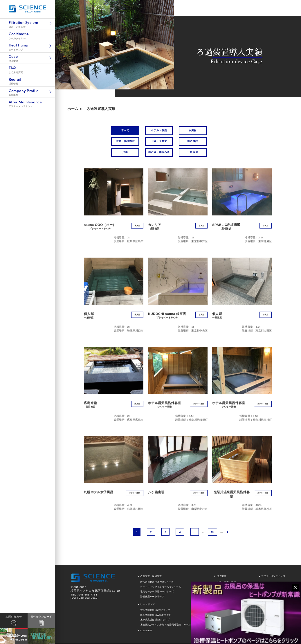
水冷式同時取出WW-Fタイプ (156, 615)
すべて (125, 130)
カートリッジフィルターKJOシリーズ (161, 587)
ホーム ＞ (75, 109)
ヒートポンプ (147, 605)
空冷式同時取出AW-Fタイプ (155, 610)
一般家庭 (192, 152)
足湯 (125, 152)
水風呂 (192, 130)
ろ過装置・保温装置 (151, 576)
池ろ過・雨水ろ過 (159, 152)
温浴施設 (192, 141)
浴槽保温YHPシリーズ (152, 597)
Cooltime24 (146, 631)
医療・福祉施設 (125, 141)
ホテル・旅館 (158, 130)
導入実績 (222, 576)
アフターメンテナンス (273, 576)
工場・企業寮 (158, 141)
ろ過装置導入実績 (101, 109)
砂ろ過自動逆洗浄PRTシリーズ (157, 582)
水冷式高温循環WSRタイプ (155, 620)
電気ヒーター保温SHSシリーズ (157, 592)
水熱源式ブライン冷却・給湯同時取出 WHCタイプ (168, 625)
